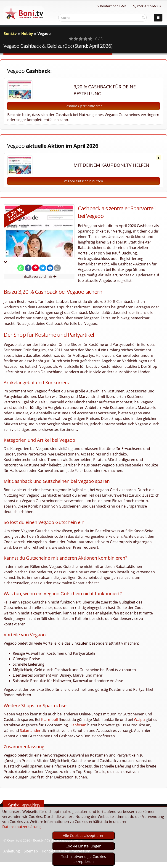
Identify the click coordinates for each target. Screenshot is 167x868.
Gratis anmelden (24, 805)
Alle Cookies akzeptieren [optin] (84, 836)
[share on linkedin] (50, 268)
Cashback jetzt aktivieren (83, 106)
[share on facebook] (28, 268)
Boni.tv (10, 34)
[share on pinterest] (35, 268)
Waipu (139, 720)
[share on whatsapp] (21, 268)
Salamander (30, 730)
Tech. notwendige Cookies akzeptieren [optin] (84, 859)
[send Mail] (57, 268)
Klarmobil (49, 720)
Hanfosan (78, 725)
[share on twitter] (43, 268)
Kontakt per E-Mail (113, 6)
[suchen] (143, 17)
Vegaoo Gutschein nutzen (83, 181)
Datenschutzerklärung (21, 827)
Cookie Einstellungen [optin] (83, 846)
